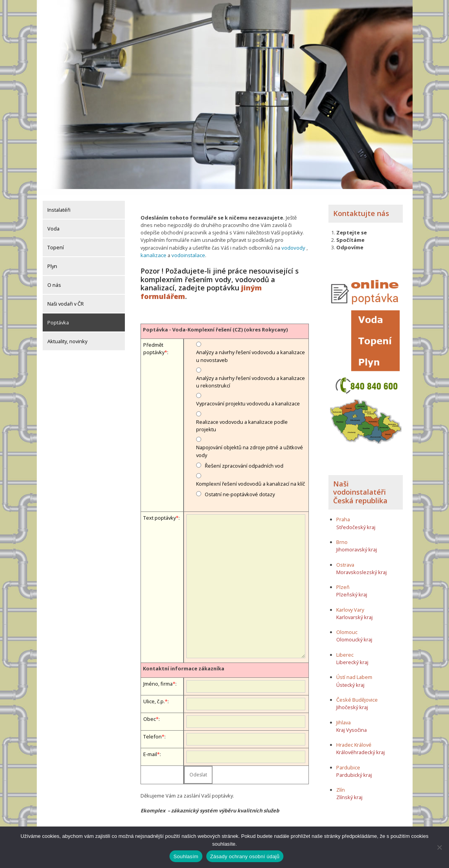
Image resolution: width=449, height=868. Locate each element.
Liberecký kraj (352, 656)
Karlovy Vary (350, 603)
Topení (56, 241)
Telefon (152, 730)
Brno (342, 536)
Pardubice (348, 761)
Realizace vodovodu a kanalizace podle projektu (242, 419)
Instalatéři (59, 204)
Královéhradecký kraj (361, 746)
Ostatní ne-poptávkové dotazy (240, 488)
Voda (53, 223)
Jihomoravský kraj (357, 543)
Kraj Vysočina (352, 724)
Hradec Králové (354, 738)
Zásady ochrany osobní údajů (245, 856)
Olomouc (347, 626)
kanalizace (153, 249)
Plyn (52, 260)
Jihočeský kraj (352, 701)
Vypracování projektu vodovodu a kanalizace (248, 397)
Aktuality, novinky (67, 335)
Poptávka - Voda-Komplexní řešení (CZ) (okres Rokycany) (215, 323)
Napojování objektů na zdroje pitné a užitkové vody (250, 445)
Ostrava (345, 558)
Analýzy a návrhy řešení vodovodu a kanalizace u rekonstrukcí (251, 375)
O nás (54, 279)
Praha (343, 513)
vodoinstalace (187, 249)
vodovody (293, 241)
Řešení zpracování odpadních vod (244, 459)
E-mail (150, 747)
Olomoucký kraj (354, 634)
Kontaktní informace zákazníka (184, 662)
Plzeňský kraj (352, 589)
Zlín (341, 783)
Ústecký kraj (350, 679)
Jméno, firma (158, 677)
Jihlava (344, 716)
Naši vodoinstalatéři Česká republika (360, 486)
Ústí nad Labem (354, 671)
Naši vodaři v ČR (66, 298)
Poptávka (58, 317)
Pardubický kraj (354, 769)
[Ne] (439, 847)
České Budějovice (357, 693)
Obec (150, 712)
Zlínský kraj (349, 791)
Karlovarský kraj (354, 611)
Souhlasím (186, 856)
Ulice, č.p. (154, 695)
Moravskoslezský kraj (362, 566)
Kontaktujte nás (361, 207)
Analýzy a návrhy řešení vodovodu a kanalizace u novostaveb (251, 349)
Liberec (345, 648)
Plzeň (343, 581)
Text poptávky (160, 511)
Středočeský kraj (356, 521)
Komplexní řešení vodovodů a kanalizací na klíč (251, 477)
